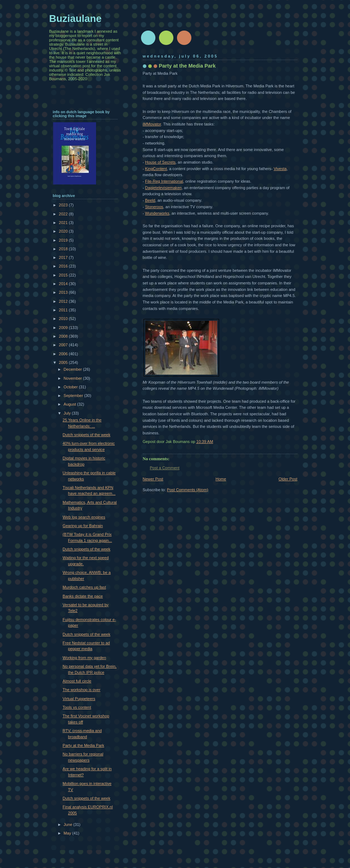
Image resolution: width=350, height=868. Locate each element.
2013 (64, 292)
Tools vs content (77, 707)
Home (221, 479)
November (73, 378)
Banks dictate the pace (83, 596)
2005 (64, 362)
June (69, 824)
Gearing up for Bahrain (83, 526)
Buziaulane (76, 19)
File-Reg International (164, 181)
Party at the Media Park (83, 745)
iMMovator (152, 124)
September (74, 396)
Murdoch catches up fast (84, 587)
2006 (64, 354)
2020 (64, 231)
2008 (64, 336)
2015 (64, 275)
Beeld (150, 200)
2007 (64, 345)
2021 (64, 223)
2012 (64, 301)
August (70, 404)
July (68, 413)
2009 (64, 328)
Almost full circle (77, 681)
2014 (64, 284)
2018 (64, 249)
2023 (64, 205)
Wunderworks (157, 213)
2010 (64, 319)
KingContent (156, 169)
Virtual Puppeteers (79, 699)
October (71, 387)
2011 (64, 310)
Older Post (288, 479)
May (68, 833)
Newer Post (153, 479)
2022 (64, 214)
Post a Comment (165, 468)
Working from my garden (84, 658)
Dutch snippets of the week (87, 435)
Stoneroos (154, 207)
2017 (64, 257)
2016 (64, 266)
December (73, 369)
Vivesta (280, 169)
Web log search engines (84, 517)
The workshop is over (81, 690)
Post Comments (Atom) (188, 490)
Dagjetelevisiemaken (163, 188)
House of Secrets (160, 162)
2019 (64, 240)
